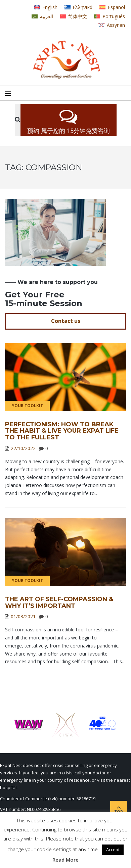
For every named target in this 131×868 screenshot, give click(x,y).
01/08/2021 (23, 616)
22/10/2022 (23, 448)
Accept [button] (113, 850)
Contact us (66, 321)
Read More (65, 860)
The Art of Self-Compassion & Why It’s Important (59, 602)
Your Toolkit (27, 406)
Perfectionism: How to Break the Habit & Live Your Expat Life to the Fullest (62, 431)
